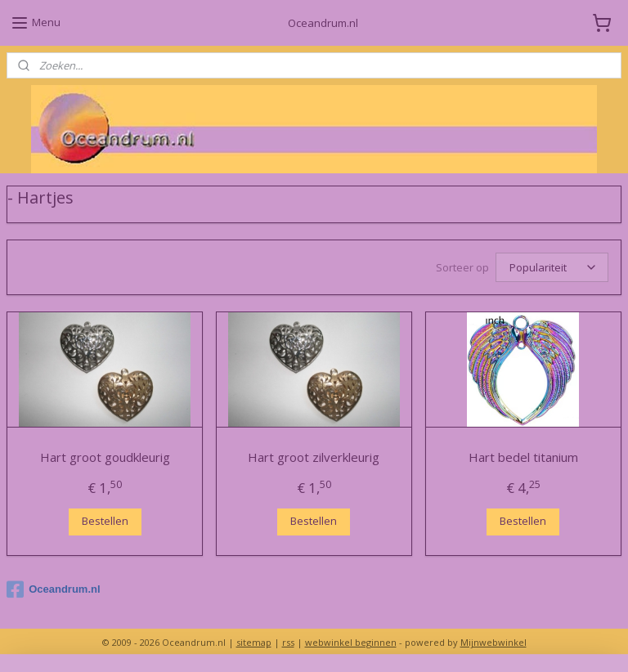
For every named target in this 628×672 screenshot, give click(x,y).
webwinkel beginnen (351, 642)
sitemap (254, 642)
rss (288, 642)
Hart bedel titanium (523, 457)
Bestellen (105, 521)
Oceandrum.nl (53, 589)
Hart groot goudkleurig (105, 457)
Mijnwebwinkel (493, 642)
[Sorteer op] (552, 267)
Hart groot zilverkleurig (314, 457)
